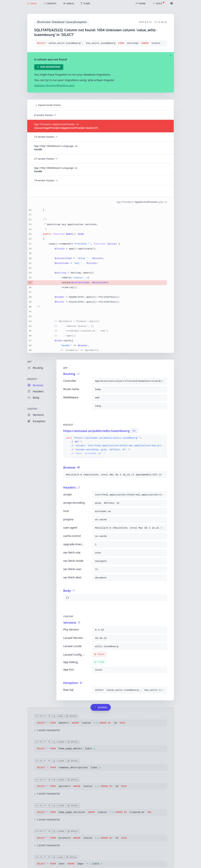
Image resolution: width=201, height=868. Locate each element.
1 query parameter (47, 730)
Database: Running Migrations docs (54, 85)
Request (32, 379)
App (29, 362)
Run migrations (49, 67)
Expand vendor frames (48, 105)
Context (32, 409)
